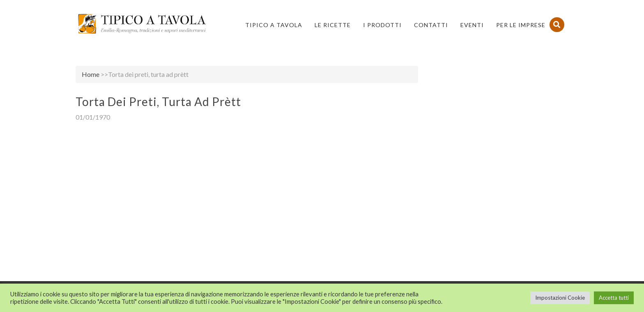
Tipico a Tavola (274, 25)
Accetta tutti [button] (614, 298)
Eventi (472, 25)
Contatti (431, 25)
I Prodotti (382, 25)
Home (91, 74)
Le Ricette (333, 25)
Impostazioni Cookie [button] (560, 298)
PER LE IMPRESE (521, 25)
